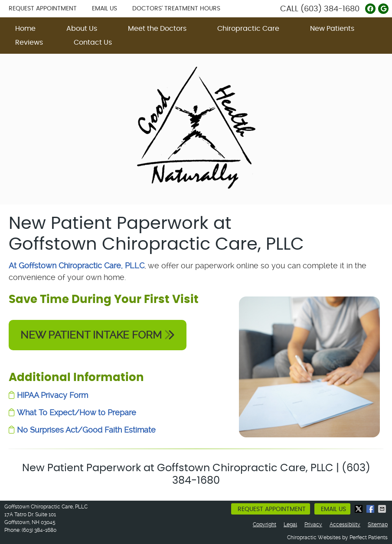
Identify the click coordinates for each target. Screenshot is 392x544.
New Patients (332, 29)
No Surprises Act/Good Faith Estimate (86, 430)
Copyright (265, 524)
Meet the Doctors (157, 29)
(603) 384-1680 (330, 9)
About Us (82, 29)
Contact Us (93, 42)
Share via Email (383, 509)
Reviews (29, 42)
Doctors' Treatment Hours (176, 9)
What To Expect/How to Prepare (77, 412)
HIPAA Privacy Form (52, 395)
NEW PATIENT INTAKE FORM (98, 335)
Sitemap (378, 524)
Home (25, 29)
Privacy (313, 524)
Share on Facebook (371, 509)
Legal (290, 524)
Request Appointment (43, 9)
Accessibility (345, 524)
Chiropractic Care (248, 29)
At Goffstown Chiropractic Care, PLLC (77, 265)
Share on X (359, 509)
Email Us (105, 9)
